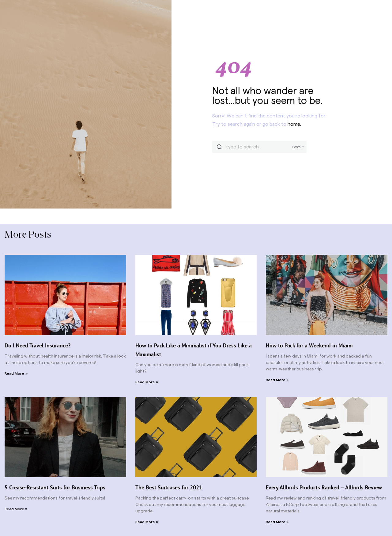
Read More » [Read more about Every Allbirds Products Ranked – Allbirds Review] (277, 522)
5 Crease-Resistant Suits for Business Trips (55, 487)
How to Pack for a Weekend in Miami (309, 345)
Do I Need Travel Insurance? (38, 345)
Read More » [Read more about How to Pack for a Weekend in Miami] (277, 380)
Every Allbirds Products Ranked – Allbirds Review (324, 487)
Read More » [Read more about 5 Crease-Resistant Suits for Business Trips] (16, 509)
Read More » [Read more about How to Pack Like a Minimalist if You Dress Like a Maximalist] (147, 382)
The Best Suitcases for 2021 (169, 487)
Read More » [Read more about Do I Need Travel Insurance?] (16, 373)
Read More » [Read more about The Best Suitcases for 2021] (147, 522)
